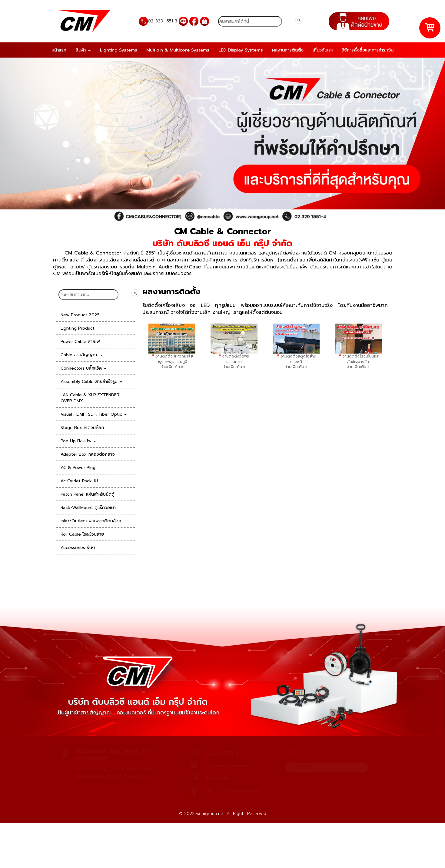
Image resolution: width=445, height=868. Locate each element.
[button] (33, 140)
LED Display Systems (241, 50)
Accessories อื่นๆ (78, 548)
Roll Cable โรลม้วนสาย (82, 534)
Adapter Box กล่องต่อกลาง (88, 454)
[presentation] (125, 338)
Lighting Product (78, 328)
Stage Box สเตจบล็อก (82, 428)
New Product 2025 (80, 315)
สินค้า (83, 50)
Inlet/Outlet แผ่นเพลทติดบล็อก (91, 521)
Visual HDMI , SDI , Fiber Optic (94, 414)
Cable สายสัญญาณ (82, 355)
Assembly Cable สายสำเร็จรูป (91, 382)
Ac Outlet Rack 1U (79, 481)
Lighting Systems (119, 50)
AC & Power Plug (78, 468)
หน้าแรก (59, 50)
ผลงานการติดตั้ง (288, 50)
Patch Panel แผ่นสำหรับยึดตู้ (88, 494)
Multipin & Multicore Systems (178, 50)
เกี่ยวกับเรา (323, 50)
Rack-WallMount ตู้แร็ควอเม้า (88, 508)
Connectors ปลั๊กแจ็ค (83, 368)
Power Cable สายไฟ (80, 342)
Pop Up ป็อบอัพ (78, 441)
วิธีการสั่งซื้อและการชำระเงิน (368, 50)
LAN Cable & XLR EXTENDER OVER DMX (90, 398)
